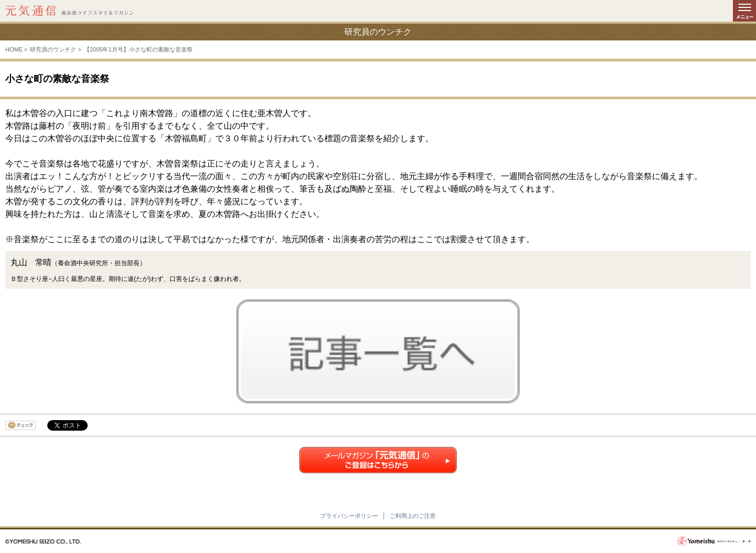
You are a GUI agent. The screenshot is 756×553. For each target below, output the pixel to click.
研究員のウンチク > (55, 49)
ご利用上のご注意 (413, 516)
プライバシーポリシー (349, 516)
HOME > (16, 49)
